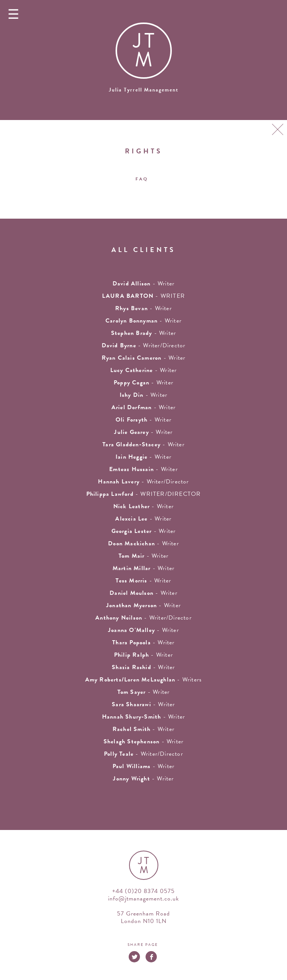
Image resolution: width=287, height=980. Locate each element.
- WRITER (143, 296)
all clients (143, 250)
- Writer (144, 358)
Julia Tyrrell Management (144, 90)
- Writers (144, 680)
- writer (143, 284)
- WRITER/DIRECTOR (144, 494)
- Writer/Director (144, 345)
